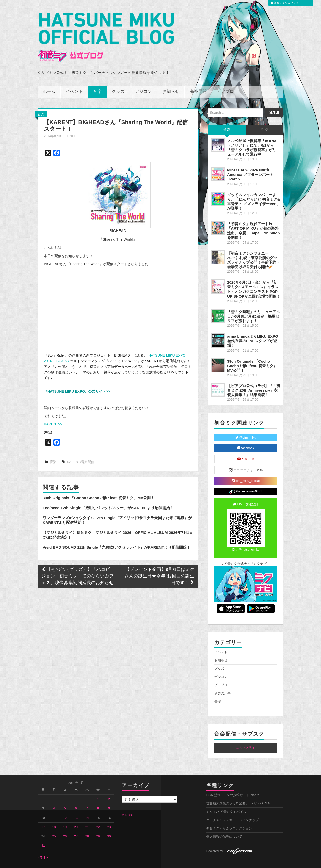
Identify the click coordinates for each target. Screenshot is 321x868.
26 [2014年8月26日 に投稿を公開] (65, 823)
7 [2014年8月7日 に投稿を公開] (87, 795)
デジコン (143, 78)
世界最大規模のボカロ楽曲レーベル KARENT (239, 790)
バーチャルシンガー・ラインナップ (232, 806)
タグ (265, 116)
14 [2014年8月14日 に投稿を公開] (87, 804)
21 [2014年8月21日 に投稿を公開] (87, 813)
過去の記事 (223, 679)
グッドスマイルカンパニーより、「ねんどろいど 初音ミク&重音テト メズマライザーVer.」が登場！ (254, 187)
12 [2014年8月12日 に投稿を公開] (65, 804)
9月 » (44, 844)
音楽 (97, 78)
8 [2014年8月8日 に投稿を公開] (98, 795)
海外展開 (198, 78)
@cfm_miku (246, 424)
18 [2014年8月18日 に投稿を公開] (54, 813)
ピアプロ (225, 78)
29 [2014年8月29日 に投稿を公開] (98, 823)
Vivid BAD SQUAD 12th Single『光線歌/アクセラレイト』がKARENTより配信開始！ (116, 533)
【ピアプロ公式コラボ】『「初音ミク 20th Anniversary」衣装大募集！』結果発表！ (254, 377)
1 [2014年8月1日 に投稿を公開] (98, 785)
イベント (74, 78)
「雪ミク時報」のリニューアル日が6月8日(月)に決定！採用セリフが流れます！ (254, 302)
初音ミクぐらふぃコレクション (229, 815)
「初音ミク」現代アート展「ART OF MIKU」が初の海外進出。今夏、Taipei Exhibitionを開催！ (254, 217)
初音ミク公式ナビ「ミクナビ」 (246, 550)
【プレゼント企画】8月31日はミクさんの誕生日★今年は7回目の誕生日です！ (159, 562)
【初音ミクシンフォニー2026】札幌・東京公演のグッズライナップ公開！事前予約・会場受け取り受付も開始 (254, 246)
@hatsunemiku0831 (246, 478)
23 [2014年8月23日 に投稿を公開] (109, 813)
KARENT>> (53, 410)
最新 (227, 116)
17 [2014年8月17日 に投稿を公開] (43, 813)
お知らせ (171, 78)
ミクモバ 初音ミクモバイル (226, 798)
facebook (246, 434)
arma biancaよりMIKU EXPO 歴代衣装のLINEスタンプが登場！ (253, 327)
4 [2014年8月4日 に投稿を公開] (54, 795)
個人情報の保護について (224, 823)
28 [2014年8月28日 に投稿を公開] (87, 823)
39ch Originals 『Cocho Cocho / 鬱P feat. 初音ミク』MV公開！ (99, 484)
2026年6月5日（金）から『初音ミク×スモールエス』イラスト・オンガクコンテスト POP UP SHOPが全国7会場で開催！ (254, 275)
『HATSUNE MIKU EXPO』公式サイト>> (77, 378)
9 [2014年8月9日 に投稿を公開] (109, 795)
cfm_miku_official (246, 467)
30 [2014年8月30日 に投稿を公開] (109, 823)
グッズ (118, 78)
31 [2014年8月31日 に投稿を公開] (43, 832)
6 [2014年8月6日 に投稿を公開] (76, 795)
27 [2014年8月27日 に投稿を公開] (76, 823)
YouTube (246, 445)
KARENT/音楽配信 (81, 448)
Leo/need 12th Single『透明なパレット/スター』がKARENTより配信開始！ (108, 494)
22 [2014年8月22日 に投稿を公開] (98, 813)
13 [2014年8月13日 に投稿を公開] (76, 804)
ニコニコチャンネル (246, 456)
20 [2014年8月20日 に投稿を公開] (76, 813)
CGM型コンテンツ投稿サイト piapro (233, 781)
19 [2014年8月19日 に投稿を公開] (65, 813)
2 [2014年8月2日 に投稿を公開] (109, 785)
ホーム (49, 78)
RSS (127, 801)
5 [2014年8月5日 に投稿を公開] (65, 795)
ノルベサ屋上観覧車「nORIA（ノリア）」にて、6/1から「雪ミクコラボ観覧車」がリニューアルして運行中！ (254, 133)
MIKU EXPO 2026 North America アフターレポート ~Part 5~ (250, 161)
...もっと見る (246, 734)
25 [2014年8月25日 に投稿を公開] (54, 823)
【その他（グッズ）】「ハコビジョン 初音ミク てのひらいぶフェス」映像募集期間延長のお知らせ (77, 562)
